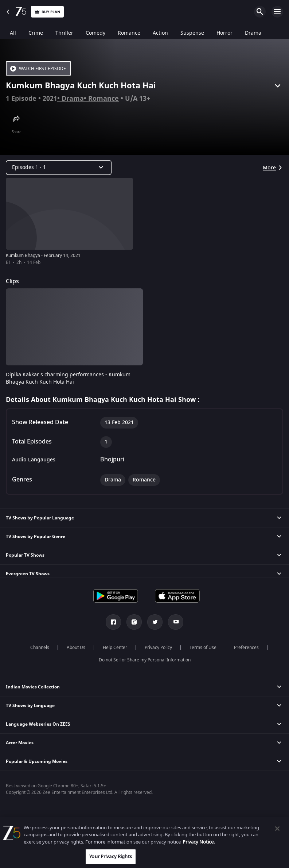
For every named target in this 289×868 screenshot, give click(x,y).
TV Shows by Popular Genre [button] (36, 537)
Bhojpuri (112, 460)
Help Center (115, 648)
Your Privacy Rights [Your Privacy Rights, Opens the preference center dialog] (110, 857)
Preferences (246, 648)
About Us (76, 648)
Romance (104, 99)
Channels (40, 648)
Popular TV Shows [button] (25, 555)
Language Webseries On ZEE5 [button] (38, 724)
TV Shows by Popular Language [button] (40, 518)
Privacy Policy (158, 648)
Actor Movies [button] (20, 743)
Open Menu (277, 12)
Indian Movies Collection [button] (33, 687)
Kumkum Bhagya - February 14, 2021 (43, 256)
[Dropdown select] (59, 168)
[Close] (277, 829)
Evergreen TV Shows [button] (28, 574)
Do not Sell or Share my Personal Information (145, 660)
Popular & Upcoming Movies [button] (37, 761)
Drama (73, 99)
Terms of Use (203, 648)
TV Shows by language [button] (30, 706)
